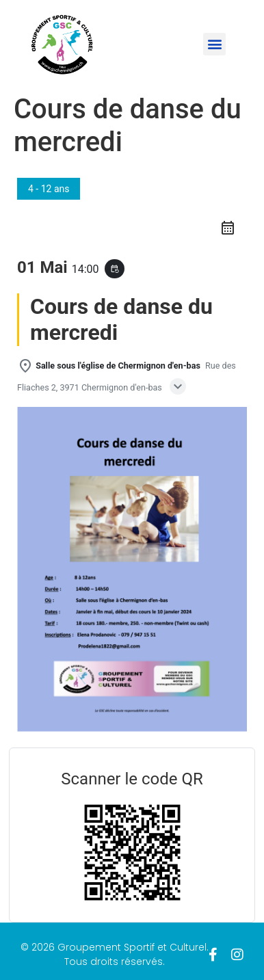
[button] (214, 44)
